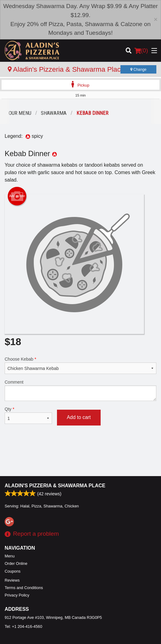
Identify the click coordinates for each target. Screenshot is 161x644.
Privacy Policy (17, 595)
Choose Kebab (80, 365)
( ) (141, 51)
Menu (10, 556)
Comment (80, 390)
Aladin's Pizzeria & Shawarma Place (55, 486)
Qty (28, 415)
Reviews (12, 580)
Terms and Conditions (24, 588)
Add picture (17, 196)
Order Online (16, 563)
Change (138, 70)
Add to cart (79, 417)
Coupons (13, 571)
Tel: (23, 626)
